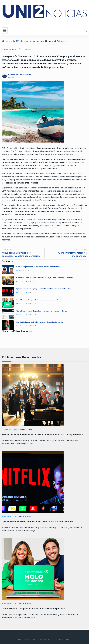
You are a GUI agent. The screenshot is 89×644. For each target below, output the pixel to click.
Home (7, 41)
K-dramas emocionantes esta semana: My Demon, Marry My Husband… (43, 434)
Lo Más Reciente (21, 41)
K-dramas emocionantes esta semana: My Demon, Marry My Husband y (45, 278)
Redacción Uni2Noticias (20, 75)
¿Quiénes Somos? (63, 639)
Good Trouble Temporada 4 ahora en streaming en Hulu (39, 300)
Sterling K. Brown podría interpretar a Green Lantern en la (40, 322)
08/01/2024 (33, 281)
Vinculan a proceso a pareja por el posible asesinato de (38, 267)
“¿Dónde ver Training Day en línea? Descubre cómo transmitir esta (43, 289)
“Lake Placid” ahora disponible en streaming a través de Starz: (41, 311)
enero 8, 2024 (26, 430)
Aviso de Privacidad (26, 639)
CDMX (18, 270)
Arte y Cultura (22, 281)
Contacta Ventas (45, 639)
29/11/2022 (26, 270)
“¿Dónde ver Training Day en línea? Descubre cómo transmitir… (39, 522)
